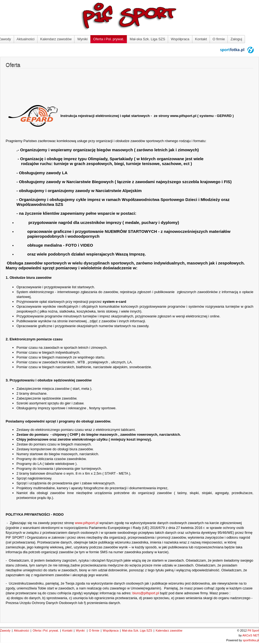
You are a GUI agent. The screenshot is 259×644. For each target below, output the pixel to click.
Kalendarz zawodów (56, 39)
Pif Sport (253, 630)
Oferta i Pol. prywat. (109, 39)
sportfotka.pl (251, 640)
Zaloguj (236, 39)
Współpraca (180, 39)
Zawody (5, 630)
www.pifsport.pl (87, 523)
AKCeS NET (251, 635)
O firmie (219, 39)
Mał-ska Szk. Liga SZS (148, 39)
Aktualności (26, 39)
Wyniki (82, 39)
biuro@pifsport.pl (146, 593)
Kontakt (201, 39)
